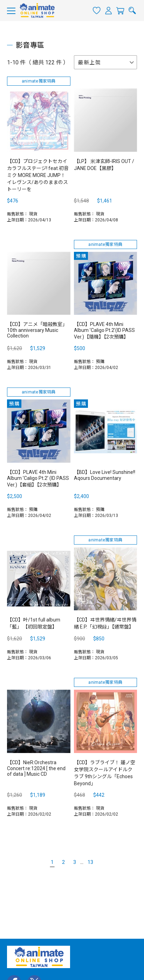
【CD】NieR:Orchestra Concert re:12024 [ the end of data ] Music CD (36, 768)
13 (90, 862)
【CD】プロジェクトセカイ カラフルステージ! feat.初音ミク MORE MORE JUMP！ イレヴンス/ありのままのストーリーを (38, 175)
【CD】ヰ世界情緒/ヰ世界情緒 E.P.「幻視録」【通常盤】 (105, 623)
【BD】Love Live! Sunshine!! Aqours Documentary (105, 475)
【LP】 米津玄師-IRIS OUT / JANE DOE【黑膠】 (104, 165)
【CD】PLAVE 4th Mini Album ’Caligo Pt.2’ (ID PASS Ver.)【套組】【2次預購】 (38, 478)
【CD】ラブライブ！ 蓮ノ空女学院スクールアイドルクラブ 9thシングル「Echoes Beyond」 (105, 773)
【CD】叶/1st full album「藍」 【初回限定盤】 (34, 623)
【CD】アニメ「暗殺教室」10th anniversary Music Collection (37, 330)
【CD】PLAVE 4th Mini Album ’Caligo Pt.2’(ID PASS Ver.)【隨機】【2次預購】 (104, 331)
